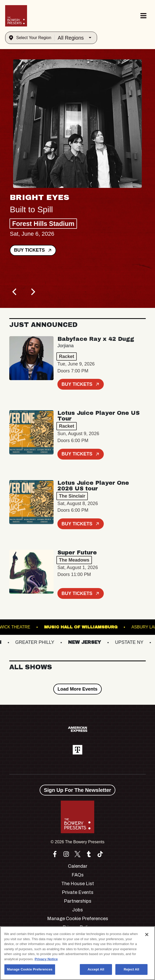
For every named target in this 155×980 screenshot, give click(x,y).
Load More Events (77, 689)
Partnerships (78, 901)
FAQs (78, 875)
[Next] (32, 292)
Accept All (96, 969)
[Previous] (15, 292)
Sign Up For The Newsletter (77, 790)
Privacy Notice (46, 959)
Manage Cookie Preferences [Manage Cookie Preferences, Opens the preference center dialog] (30, 969)
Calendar (78, 866)
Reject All (131, 969)
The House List (78, 884)
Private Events (78, 892)
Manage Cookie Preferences (78, 919)
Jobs (77, 910)
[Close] (147, 935)
